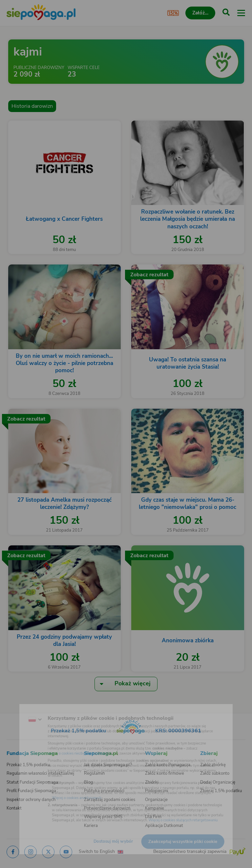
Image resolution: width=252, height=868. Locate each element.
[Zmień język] (18, 709)
